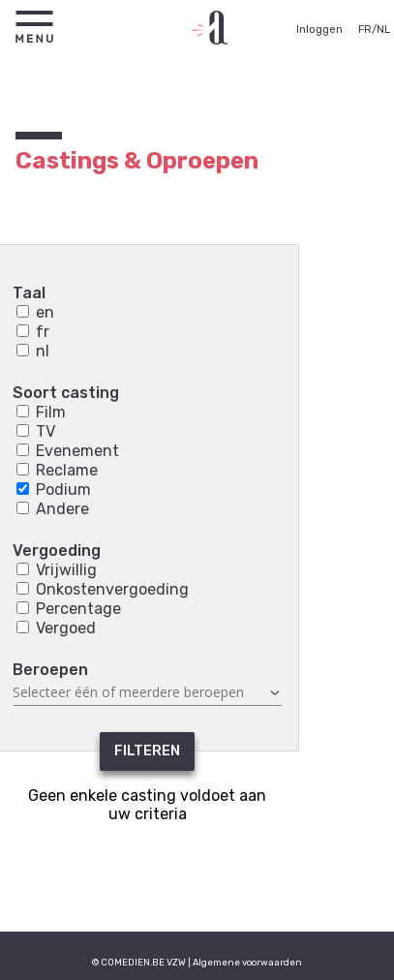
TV (36, 431)
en (35, 312)
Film (41, 412)
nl (33, 351)
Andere (53, 509)
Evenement (68, 451)
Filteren (147, 751)
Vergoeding (57, 551)
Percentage (69, 609)
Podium (54, 490)
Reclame (57, 470)
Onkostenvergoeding (103, 589)
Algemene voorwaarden (247, 962)
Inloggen (319, 30)
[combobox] (148, 692)
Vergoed (56, 628)
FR (365, 30)
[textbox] (148, 692)
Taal (29, 293)
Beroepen (50, 670)
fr (33, 332)
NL (383, 30)
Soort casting (66, 393)
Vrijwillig (57, 570)
